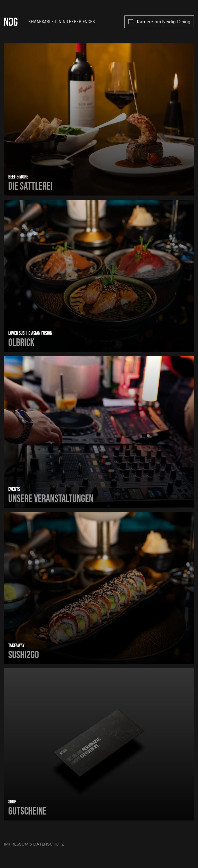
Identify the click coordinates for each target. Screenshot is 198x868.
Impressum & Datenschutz (34, 844)
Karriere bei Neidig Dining (159, 22)
